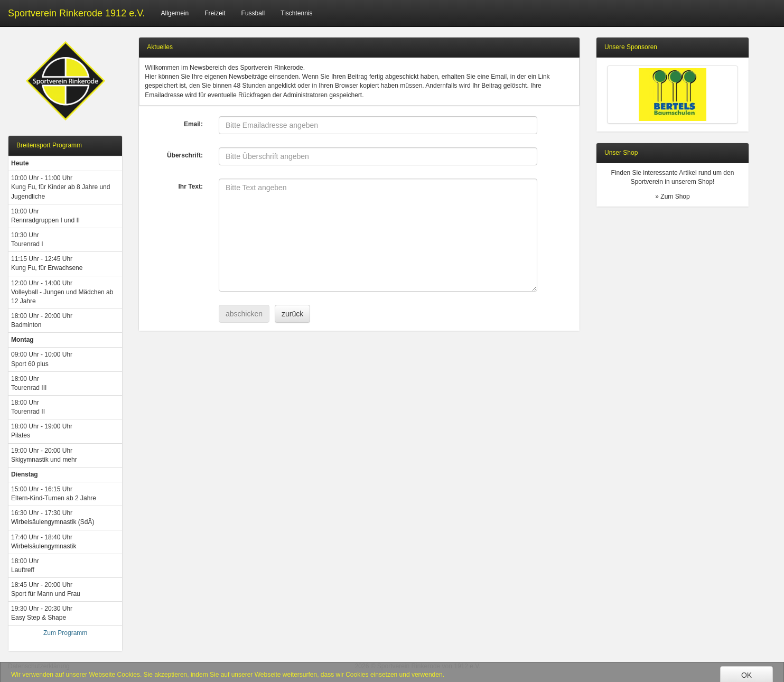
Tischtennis (296, 13)
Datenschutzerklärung (39, 666)
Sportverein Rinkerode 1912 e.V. (77, 13)
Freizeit (215, 13)
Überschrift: (185, 155)
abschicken (244, 314)
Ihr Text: (190, 186)
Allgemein (175, 13)
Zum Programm (65, 633)
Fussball (253, 13)
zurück (292, 314)
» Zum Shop (672, 197)
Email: (193, 124)
